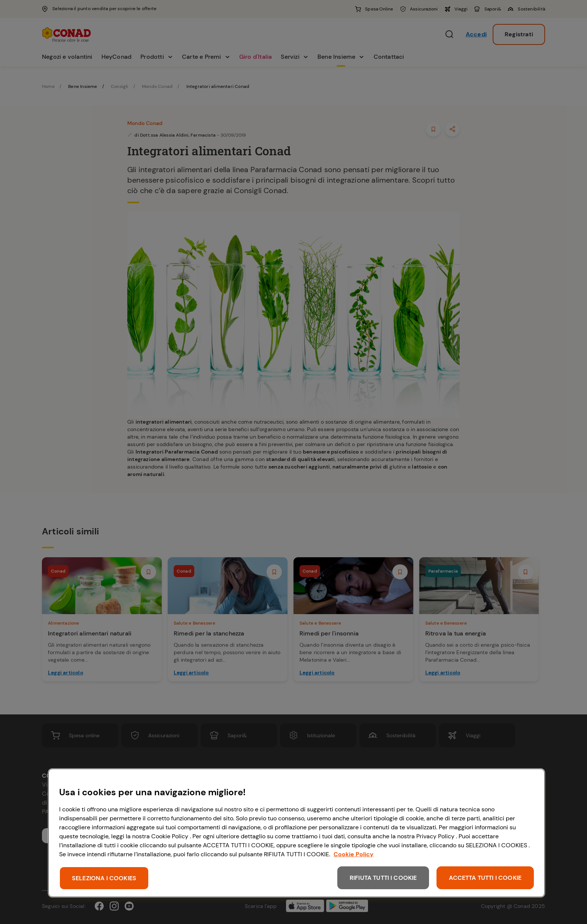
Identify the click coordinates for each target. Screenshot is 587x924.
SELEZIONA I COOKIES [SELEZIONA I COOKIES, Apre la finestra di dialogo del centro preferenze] (104, 878)
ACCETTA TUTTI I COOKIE (485, 878)
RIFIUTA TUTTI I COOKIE (383, 878)
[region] (296, 833)
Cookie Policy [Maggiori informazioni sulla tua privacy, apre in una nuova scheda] (354, 854)
